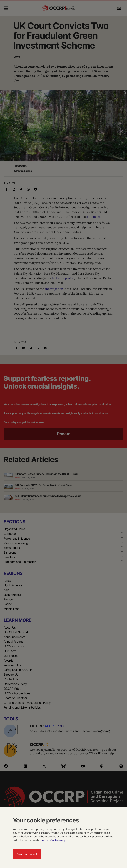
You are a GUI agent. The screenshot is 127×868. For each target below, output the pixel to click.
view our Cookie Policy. (53, 840)
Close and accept (27, 854)
